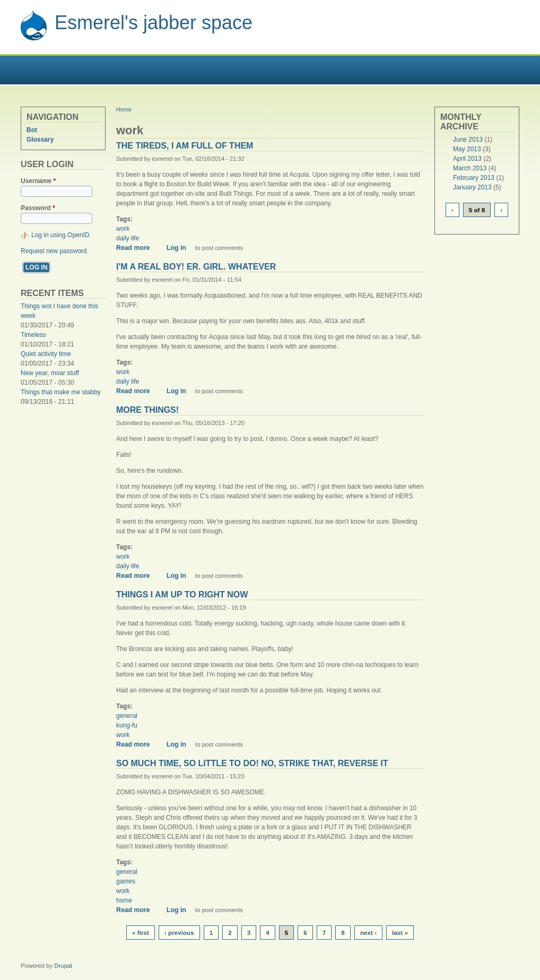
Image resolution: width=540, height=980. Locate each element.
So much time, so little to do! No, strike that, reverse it (252, 763)
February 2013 (474, 178)
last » (400, 933)
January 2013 (472, 187)
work (123, 229)
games (126, 881)
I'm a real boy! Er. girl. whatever (196, 267)
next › (368, 933)
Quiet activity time (46, 354)
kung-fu (127, 725)
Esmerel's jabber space (154, 23)
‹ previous (179, 933)
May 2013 (467, 149)
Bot (32, 130)
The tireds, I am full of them (185, 146)
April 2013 (467, 159)
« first (141, 933)
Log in (176, 248)
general (127, 716)
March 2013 (470, 168)
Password (38, 208)
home (124, 900)
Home (124, 109)
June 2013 (468, 140)
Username (38, 181)
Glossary (40, 140)
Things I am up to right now (182, 595)
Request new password (54, 251)
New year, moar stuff (50, 373)
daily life (128, 238)
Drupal (63, 966)
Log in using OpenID (60, 235)
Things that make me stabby (61, 392)
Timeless (33, 335)
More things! (147, 410)
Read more (137, 248)
